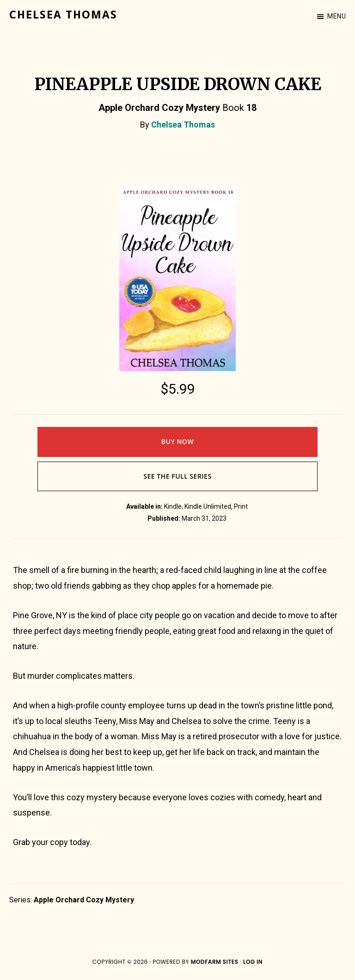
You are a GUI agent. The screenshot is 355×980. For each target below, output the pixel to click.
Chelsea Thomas (63, 15)
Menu (337, 16)
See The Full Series (177, 476)
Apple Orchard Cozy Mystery (84, 900)
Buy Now (177, 441)
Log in (253, 962)
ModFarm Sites (215, 962)
